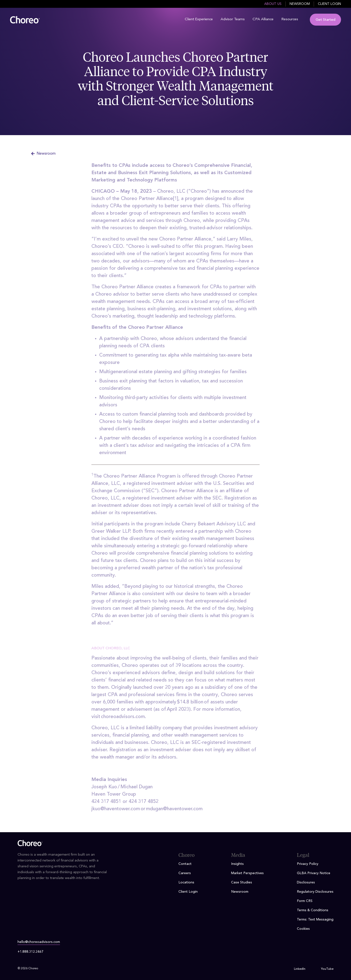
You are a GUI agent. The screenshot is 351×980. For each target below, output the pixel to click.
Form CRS (305, 901)
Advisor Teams (233, 19)
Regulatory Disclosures (315, 892)
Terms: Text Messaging (315, 920)
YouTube (327, 969)
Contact (185, 864)
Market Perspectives (247, 873)
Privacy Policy (308, 864)
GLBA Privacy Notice (314, 873)
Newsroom (300, 4)
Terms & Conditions (313, 910)
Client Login (329, 4)
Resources (290, 19)
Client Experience (199, 19)
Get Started (326, 20)
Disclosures (306, 882)
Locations (186, 882)
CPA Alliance (263, 19)
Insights (237, 864)
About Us (273, 4)
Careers (185, 873)
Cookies (303, 929)
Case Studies (242, 882)
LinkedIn (300, 969)
